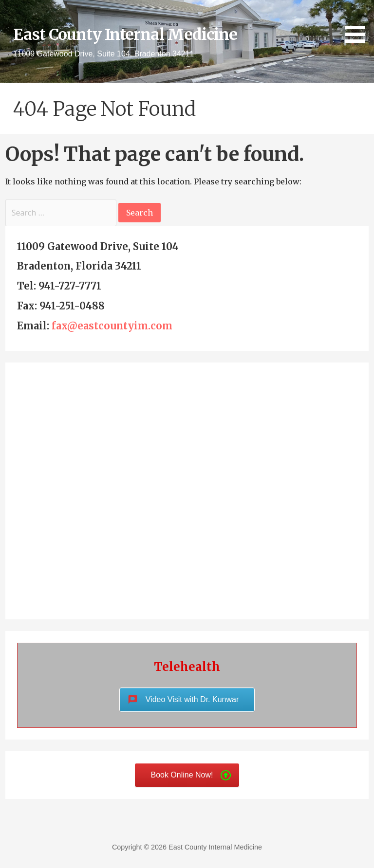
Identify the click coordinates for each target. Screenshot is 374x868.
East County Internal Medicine (125, 35)
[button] (358, 23)
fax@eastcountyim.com (112, 326)
